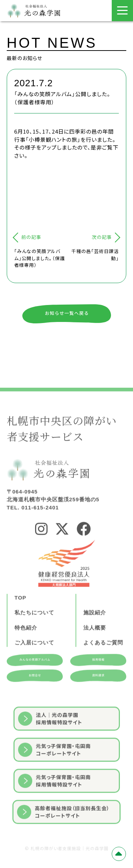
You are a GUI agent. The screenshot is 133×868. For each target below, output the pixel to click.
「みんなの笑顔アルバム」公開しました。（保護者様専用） (40, 258)
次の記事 (102, 237)
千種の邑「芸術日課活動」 (95, 255)
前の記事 (31, 237)
